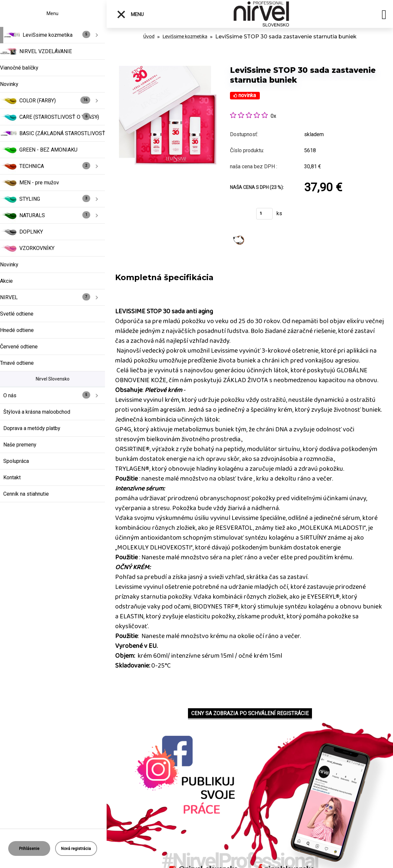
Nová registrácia (76, 849)
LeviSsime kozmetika (185, 37)
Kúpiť (239, 216)
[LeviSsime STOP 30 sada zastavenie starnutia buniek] (165, 59)
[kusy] (264, 214)
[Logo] (261, 14)
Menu (130, 14)
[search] (384, 16)
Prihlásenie (29, 849)
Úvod (149, 37)
